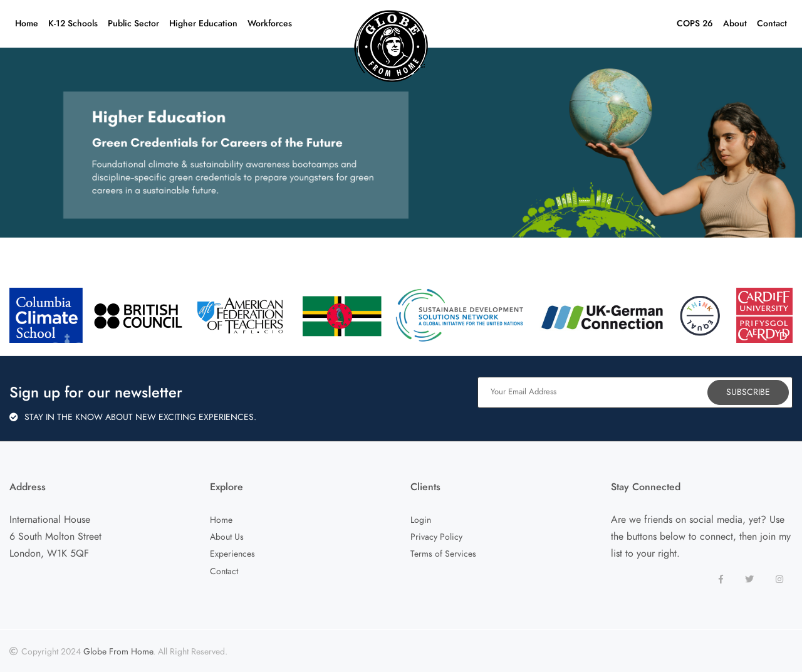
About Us (227, 537)
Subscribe (748, 392)
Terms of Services (443, 554)
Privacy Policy (436, 537)
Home (221, 520)
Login (421, 520)
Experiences (232, 554)
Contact (224, 571)
